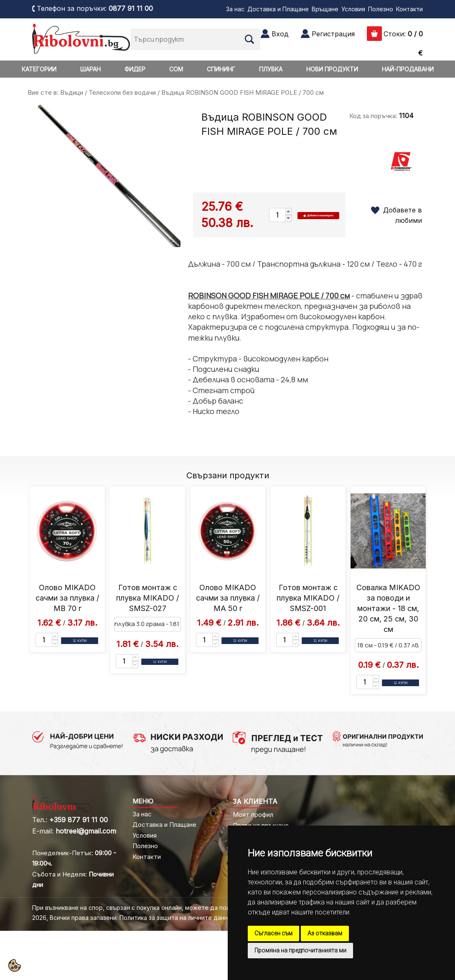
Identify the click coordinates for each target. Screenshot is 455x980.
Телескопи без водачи (122, 92)
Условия (353, 9)
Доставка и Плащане (278, 9)
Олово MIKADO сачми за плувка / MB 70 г (67, 598)
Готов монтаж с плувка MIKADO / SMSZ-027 (147, 598)
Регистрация (333, 34)
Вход (280, 34)
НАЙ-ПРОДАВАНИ (408, 69)
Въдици (72, 92)
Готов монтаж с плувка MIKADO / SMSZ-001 (308, 598)
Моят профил (253, 815)
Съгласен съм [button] (273, 933)
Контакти (409, 9)
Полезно (381, 9)
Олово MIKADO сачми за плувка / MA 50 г (228, 598)
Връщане (325, 9)
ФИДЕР (135, 69)
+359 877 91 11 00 (79, 820)
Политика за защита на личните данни (175, 918)
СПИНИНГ (221, 69)
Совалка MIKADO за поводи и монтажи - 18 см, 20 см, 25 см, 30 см (388, 609)
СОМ (176, 69)
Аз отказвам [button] (325, 933)
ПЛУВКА (271, 69)
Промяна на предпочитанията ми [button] (300, 950)
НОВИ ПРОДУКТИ (332, 69)
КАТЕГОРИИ (39, 69)
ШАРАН (90, 69)
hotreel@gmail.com (86, 831)
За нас (235, 9)
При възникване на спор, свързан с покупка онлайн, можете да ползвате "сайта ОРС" (159, 908)
